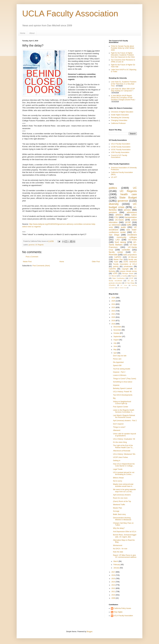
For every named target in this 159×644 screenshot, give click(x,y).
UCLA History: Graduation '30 (124, 439)
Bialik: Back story (119, 514)
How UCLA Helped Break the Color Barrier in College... (124, 465)
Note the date (118, 552)
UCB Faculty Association (120, 152)
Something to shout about (123, 382)
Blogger (89, 632)
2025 (114, 301)
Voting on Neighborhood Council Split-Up (122, 403)
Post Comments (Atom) (41, 266)
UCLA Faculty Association (70, 13)
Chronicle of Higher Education (122, 112)
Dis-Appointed (118, 362)
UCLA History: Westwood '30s (124, 454)
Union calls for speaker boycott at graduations (124, 435)
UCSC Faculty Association (121, 150)
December (118, 327)
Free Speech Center (121, 407)
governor (32, 245)
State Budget (128, 197)
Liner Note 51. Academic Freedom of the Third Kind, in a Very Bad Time (124, 84)
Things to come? (119, 427)
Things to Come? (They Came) (125, 379)
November (118, 330)
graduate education (115, 283)
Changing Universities (119, 120)
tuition (134, 215)
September (118, 337)
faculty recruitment (115, 281)
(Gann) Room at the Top (122, 501)
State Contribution (119, 278)
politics (113, 188)
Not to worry (118, 481)
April (115, 353)
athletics (119, 215)
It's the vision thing (120, 442)
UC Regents (39, 245)
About (32, 33)
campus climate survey (128, 271)
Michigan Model (128, 273)
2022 (114, 311)
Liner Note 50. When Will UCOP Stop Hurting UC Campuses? (123, 90)
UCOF (131, 278)
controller (126, 250)
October (117, 333)
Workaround (118, 545)
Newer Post (27, 262)
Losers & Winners (120, 375)
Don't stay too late (120, 356)
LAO (118, 240)
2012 (114, 588)
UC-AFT (114, 177)
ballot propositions (130, 255)
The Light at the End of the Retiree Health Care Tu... (123, 446)
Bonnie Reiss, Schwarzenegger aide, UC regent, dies (125, 536)
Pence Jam (117, 359)
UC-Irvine (133, 240)
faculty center (116, 252)
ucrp (111, 227)
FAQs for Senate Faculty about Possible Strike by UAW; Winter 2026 (123, 48)
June (115, 346)
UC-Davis (119, 220)
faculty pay (133, 260)
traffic (129, 225)
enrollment (132, 235)
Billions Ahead (118, 478)
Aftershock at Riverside (122, 451)
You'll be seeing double (122, 369)
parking (116, 266)
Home (23, 33)
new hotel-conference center (123, 231)
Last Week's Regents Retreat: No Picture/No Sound (124, 416)
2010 (114, 595)
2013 (114, 585)
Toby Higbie (118, 612)
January (117, 568)
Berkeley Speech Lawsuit (122, 388)
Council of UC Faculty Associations (119, 156)
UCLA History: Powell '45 (122, 392)
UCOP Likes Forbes (120, 457)
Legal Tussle (118, 469)
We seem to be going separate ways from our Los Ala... (124, 490)
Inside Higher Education (120, 115)
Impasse (116, 385)
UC (135, 188)
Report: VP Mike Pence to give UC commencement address (125, 556)
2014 (114, 582)
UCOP (128, 222)
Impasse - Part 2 (119, 372)
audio (123, 227)
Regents (134, 276)
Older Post (96, 262)
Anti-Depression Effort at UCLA (125, 532)
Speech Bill (117, 365)
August (116, 340)
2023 (114, 307)
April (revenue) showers (122, 495)
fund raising (120, 242)
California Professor (118, 123)
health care (129, 194)
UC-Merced (133, 257)
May (115, 350)
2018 (114, 324)
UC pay (131, 281)
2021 (114, 314)
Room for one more (120, 498)
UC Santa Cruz (122, 288)
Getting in (117, 461)
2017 (114, 572)
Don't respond (118, 424)
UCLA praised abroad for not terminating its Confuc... (124, 473)
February (117, 565)
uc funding (124, 276)
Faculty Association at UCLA (125, 264)
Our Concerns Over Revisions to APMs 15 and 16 (123, 61)
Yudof (116, 262)
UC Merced (113, 276)
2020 (114, 317)
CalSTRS (112, 269)
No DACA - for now (120, 549)
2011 (114, 592)
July (115, 343)
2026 (114, 298)
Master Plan (118, 260)
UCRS (115, 273)
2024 (114, 304)
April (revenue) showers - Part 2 (125, 421)
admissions (132, 212)
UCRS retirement (130, 262)
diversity (114, 204)
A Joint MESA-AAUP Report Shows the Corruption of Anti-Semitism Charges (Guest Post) (123, 98)
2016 (114, 575)
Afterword (117, 430)
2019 (114, 321)
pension (127, 210)
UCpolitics (112, 285)
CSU (116, 217)
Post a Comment (32, 257)
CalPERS (118, 257)
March (116, 561)
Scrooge (116, 511)
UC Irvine (124, 285)
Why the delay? (119, 528)
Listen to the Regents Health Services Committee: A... (124, 411)
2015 (114, 579)
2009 (114, 598)
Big (114, 398)
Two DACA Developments (123, 395)
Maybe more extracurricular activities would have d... (123, 485)
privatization (128, 266)
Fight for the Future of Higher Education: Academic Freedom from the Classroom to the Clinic (123, 55)
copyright (125, 269)
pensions (113, 212)
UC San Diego (130, 283)
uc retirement (115, 225)
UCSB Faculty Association (121, 147)
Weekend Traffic (119, 505)
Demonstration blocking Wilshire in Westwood (122, 519)
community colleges (127, 237)
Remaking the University (120, 118)
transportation (131, 217)
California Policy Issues (122, 608)
